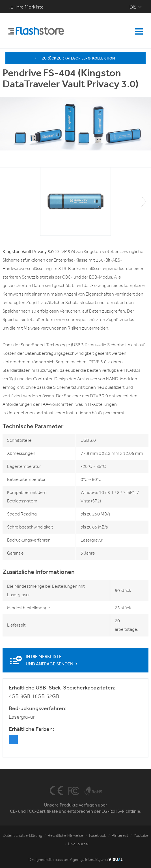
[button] (144, 201)
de (133, 7)
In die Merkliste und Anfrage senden (52, 660)
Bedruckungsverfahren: (38, 708)
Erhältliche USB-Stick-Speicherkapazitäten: (62, 687)
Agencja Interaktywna (96, 859)
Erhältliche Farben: (31, 729)
